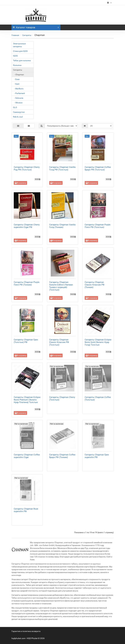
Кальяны (17, 65)
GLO (15, 107)
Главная (15, 35)
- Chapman (19, 75)
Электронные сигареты (19, 45)
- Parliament (19, 93)
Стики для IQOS (20, 51)
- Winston (18, 103)
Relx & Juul (18, 117)
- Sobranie (18, 98)
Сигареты (27, 35)
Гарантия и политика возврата (26, 631)
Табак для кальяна (22, 60)
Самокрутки (19, 112)
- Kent (16, 84)
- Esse (16, 79)
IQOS (15, 56)
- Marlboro (18, 89)
